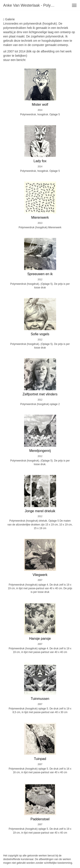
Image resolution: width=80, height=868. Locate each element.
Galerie (9, 19)
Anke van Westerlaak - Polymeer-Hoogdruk (31, 5)
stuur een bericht (14, 60)
